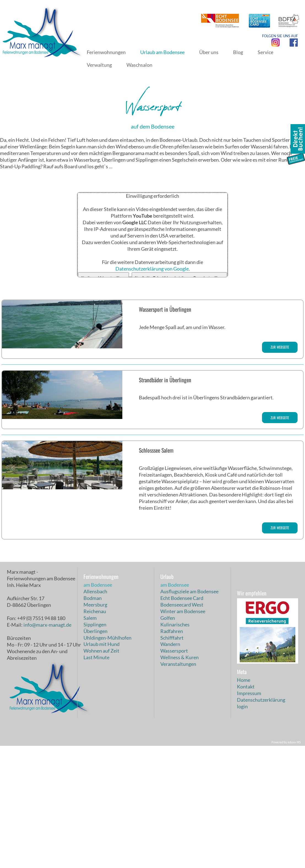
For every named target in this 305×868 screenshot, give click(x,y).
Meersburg (95, 727)
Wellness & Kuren (180, 779)
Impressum (249, 815)
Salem (90, 740)
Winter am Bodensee (183, 733)
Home (244, 802)
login (242, 829)
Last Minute (96, 779)
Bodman (93, 720)
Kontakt (246, 809)
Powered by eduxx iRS (286, 864)
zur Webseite (280, 469)
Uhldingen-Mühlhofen (107, 760)
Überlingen (95, 753)
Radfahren (172, 753)
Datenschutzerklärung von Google (152, 391)
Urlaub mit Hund (102, 766)
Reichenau (95, 733)
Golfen (168, 740)
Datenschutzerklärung (261, 822)
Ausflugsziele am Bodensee (189, 713)
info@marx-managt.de (47, 747)
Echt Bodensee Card (182, 720)
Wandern (170, 766)
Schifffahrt (172, 760)
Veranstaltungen (178, 786)
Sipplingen (95, 746)
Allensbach (95, 713)
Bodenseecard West (182, 727)
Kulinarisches (175, 746)
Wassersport (174, 773)
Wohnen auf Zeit (101, 773)
